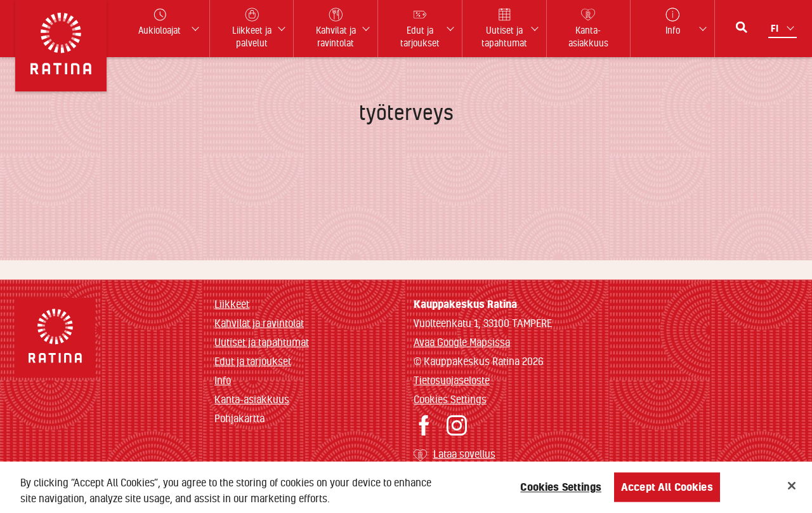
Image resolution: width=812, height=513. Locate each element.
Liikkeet (232, 304)
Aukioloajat (160, 22)
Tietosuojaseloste (452, 380)
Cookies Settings (450, 399)
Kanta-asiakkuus (252, 399)
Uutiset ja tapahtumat (262, 342)
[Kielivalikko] (784, 28)
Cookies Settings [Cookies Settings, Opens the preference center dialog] (561, 490)
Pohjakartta (239, 418)
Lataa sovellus (464, 454)
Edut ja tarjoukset (253, 361)
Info (223, 380)
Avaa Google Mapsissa (462, 342)
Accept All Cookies (667, 490)
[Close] (792, 489)
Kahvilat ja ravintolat (259, 323)
